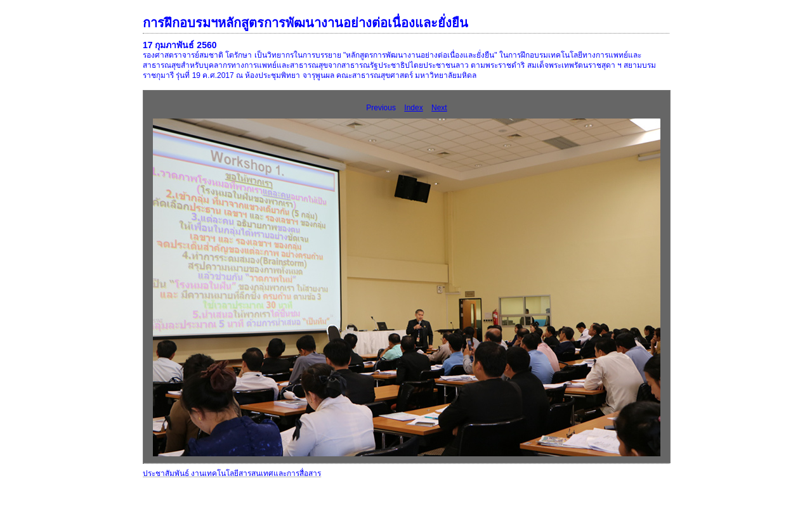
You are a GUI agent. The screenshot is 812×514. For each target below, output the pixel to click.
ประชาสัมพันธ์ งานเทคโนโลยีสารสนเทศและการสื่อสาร (232, 473)
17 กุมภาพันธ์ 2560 (180, 45)
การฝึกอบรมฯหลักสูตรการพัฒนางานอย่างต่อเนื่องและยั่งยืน (305, 23)
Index (413, 108)
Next (439, 108)
